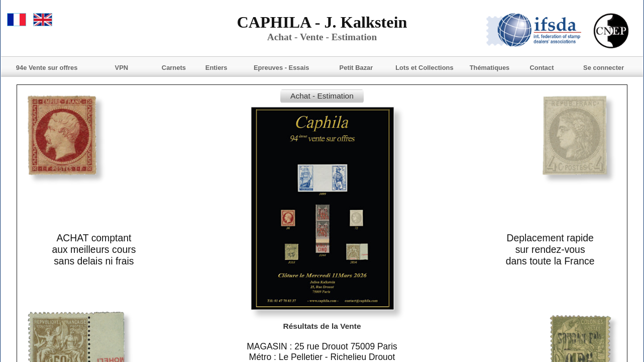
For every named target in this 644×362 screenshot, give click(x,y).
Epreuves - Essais (282, 68)
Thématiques (490, 68)
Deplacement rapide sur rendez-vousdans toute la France (550, 249)
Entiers (217, 68)
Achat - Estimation (322, 96)
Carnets (174, 68)
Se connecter (604, 68)
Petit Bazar (356, 68)
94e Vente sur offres (47, 68)
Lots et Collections (424, 68)
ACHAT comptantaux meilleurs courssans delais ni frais (94, 249)
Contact (542, 68)
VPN (122, 68)
